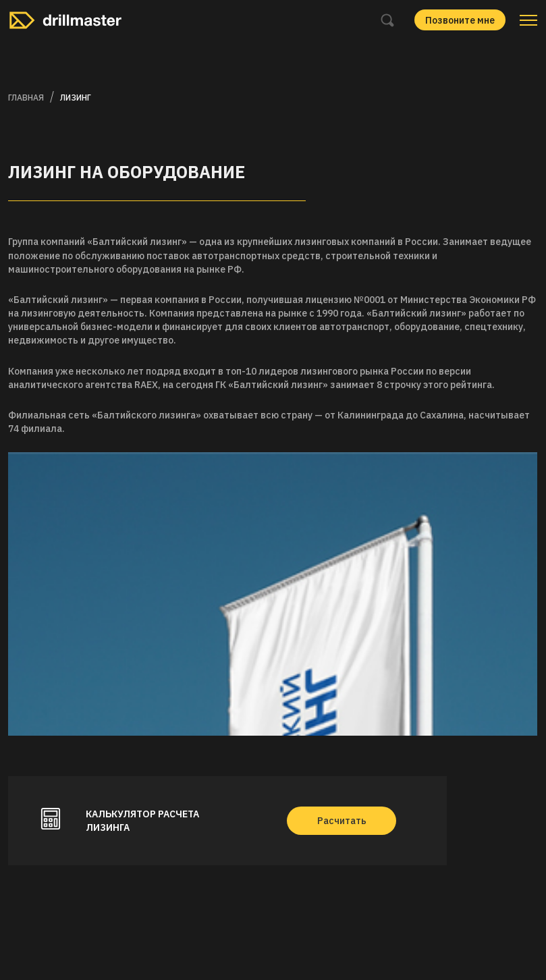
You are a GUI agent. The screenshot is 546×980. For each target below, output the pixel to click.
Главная (26, 98)
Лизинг (76, 98)
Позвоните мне (460, 20)
